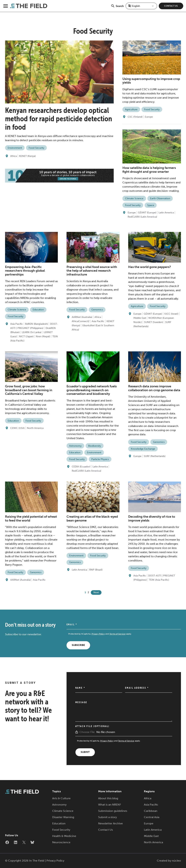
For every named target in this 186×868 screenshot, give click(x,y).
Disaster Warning (63, 817)
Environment (15, 148)
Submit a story (107, 817)
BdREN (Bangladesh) (37, 324)
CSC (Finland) (135, 117)
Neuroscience (61, 842)
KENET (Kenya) (27, 156)
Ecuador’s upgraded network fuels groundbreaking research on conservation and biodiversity (92, 390)
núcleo (176, 861)
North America (35, 428)
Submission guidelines (113, 811)
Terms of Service (117, 634)
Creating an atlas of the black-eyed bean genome (92, 519)
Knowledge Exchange (143, 449)
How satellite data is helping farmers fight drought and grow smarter (149, 170)
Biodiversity (95, 446)
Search (117, 8)
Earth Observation (160, 198)
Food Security (36, 148)
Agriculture (131, 109)
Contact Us (171, 6)
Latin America (166, 213)
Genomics (97, 310)
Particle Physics (100, 459)
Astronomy (75, 446)
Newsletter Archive (110, 823)
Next (96, 592)
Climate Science (134, 198)
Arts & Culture (61, 798)
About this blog (108, 798)
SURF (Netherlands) (155, 456)
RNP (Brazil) (96, 570)
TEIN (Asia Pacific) (159, 580)
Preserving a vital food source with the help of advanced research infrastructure (92, 271)
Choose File (87, 732)
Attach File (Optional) (92, 726)
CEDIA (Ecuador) (81, 467)
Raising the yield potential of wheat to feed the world (31, 519)
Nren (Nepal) (43, 336)
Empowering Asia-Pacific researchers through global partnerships (25, 271)
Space (151, 205)
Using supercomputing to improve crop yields (151, 81)
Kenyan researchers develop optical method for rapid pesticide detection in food (59, 119)
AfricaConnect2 (81, 321)
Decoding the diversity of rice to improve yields (152, 519)
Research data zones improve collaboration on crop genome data (154, 388)
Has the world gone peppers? (150, 267)
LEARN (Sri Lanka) (32, 332)
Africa (14, 156)
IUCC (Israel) (171, 314)
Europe (149, 117)
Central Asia (152, 817)
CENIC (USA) (17, 428)
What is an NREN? (110, 805)
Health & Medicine (64, 836)
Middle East (140, 318)
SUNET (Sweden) (154, 322)
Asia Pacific (17, 324)
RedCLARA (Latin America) (142, 217)
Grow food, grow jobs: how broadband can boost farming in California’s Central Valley (29, 390)
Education (38, 310)
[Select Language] (141, 6)
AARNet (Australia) (82, 317)
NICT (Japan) (26, 336)
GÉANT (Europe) (147, 213)
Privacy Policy (98, 634)
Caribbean (151, 811)
